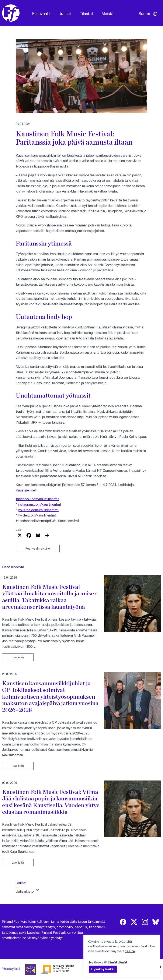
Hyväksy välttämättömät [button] (107, 962)
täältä (130, 951)
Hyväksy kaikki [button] (103, 969)
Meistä (107, 14)
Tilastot (86, 14)
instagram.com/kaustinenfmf (40, 504)
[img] (123, 922)
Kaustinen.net (26, 490)
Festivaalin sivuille (38, 548)
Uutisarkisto (25, 891)
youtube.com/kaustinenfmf (38, 510)
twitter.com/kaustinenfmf (37, 515)
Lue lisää (18, 657)
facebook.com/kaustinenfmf (37, 499)
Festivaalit (41, 14)
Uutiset (65, 14)
